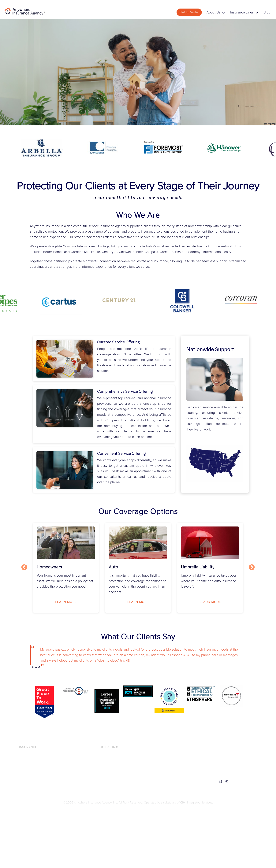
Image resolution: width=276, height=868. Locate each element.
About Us (216, 12)
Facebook (207, 781)
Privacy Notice (109, 756)
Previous (24, 568)
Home (23, 768)
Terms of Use (108, 775)
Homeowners (49, 567)
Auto (113, 567)
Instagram (220, 781)
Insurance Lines (244, 12)
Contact (227, 781)
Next (252, 568)
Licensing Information (114, 768)
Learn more (66, 602)
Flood (23, 762)
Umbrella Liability (198, 567)
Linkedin (214, 781)
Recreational (27, 781)
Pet (21, 775)
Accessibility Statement (114, 762)
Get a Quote (189, 12)
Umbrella (25, 788)
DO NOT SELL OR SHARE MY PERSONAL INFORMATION (137, 781)
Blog (267, 12)
